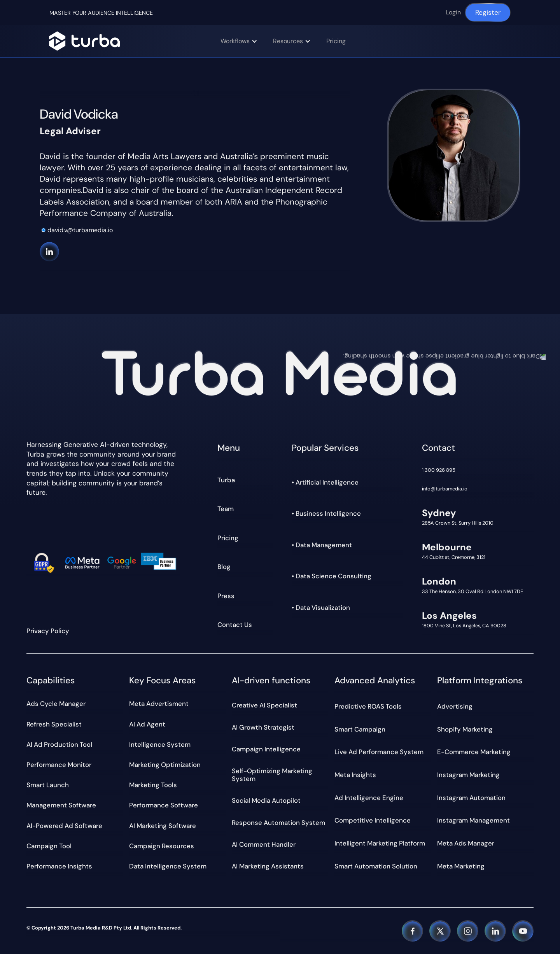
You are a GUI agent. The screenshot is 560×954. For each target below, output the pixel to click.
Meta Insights (355, 775)
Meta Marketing (461, 866)
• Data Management (322, 545)
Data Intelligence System (168, 866)
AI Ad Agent (147, 724)
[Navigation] (84, 41)
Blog (224, 567)
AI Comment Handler (264, 844)
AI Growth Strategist (263, 727)
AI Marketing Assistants (268, 866)
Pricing (336, 41)
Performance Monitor (59, 765)
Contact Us (235, 625)
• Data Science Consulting (332, 576)
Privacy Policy (48, 631)
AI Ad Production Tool (59, 744)
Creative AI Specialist (264, 705)
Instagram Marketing (468, 775)
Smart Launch (48, 785)
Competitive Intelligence (373, 821)
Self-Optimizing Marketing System (272, 775)
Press (226, 596)
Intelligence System (160, 744)
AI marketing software (163, 826)
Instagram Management (473, 821)
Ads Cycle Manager (56, 704)
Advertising (455, 706)
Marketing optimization (165, 765)
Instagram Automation (471, 798)
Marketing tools (153, 785)
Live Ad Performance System (379, 752)
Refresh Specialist (54, 724)
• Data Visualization (321, 607)
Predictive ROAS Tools (368, 706)
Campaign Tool (49, 846)
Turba (226, 480)
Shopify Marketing (465, 729)
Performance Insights (59, 866)
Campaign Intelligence (266, 749)
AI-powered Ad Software (64, 826)
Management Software (61, 805)
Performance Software (164, 805)
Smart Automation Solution (376, 866)
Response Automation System (278, 823)
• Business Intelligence (326, 513)
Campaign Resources (162, 846)
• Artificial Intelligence (325, 482)
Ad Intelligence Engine (369, 798)
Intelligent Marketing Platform (380, 843)
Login (453, 12)
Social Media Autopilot (266, 800)
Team (226, 509)
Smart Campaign (360, 729)
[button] (243, 41)
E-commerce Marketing (474, 752)
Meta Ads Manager (466, 843)
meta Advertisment (159, 704)
